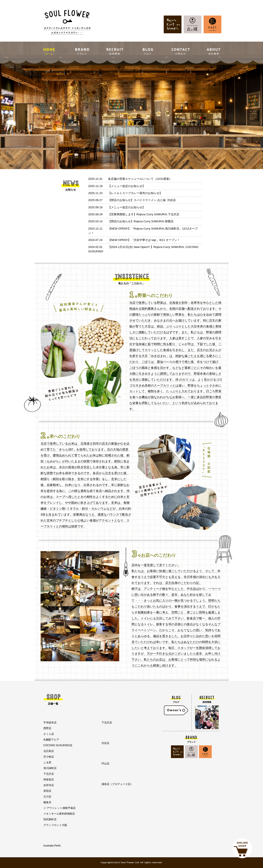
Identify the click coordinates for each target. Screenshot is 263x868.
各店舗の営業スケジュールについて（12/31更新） (140, 179)
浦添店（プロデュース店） (117, 784)
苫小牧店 (49, 757)
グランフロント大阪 (55, 825)
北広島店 (49, 751)
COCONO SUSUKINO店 (58, 745)
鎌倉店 (47, 802)
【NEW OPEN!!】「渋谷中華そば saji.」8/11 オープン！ (144, 240)
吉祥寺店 (49, 785)
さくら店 (49, 734)
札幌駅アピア (51, 740)
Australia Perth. (52, 846)
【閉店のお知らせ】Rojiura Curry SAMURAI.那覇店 (141, 221)
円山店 (105, 764)
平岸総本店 (50, 723)
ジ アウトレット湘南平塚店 (60, 808)
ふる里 (47, 762)
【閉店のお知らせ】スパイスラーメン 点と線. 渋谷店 (142, 200)
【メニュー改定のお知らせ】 (127, 186)
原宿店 (47, 791)
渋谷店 (105, 743)
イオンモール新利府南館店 (59, 814)
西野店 (47, 728)
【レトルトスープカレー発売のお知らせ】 (135, 193)
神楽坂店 (49, 780)
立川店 (47, 797)
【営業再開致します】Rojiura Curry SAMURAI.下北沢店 (144, 214)
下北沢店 (49, 774)
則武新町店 (50, 819)
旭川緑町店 (50, 768)
